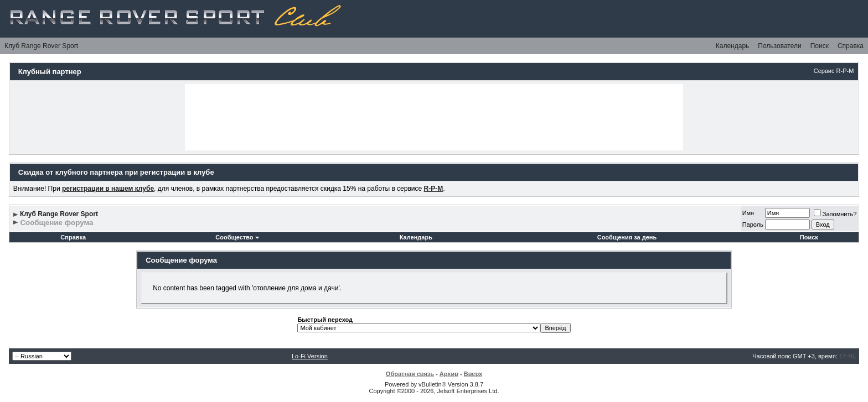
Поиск (820, 46)
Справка (851, 46)
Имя (748, 213)
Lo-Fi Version (310, 356)
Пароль (753, 225)
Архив (449, 374)
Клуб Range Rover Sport (41, 46)
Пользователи (779, 46)
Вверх (473, 374)
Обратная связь (410, 374)
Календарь (733, 46)
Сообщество (237, 237)
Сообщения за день (627, 237)
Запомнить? (835, 214)
